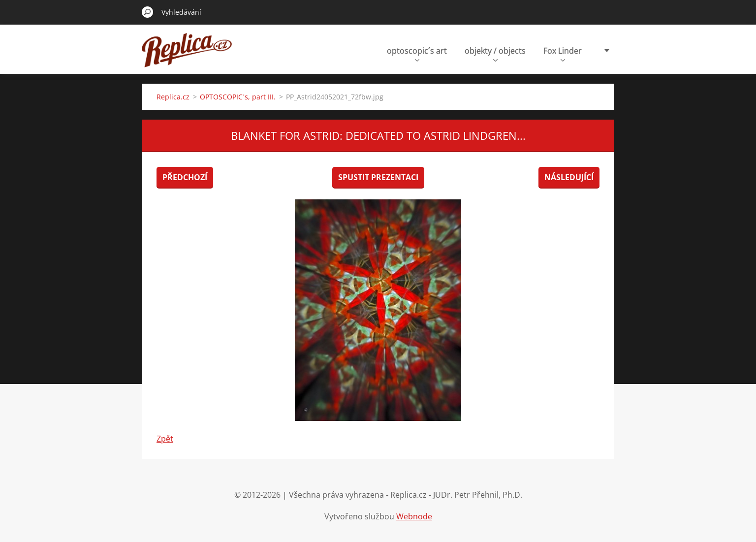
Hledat (148, 12)
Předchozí (185, 177)
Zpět (165, 439)
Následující (569, 177)
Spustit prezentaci (378, 177)
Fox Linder (563, 53)
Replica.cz (173, 97)
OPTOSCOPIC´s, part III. (238, 97)
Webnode (414, 516)
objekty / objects (495, 53)
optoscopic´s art (417, 53)
